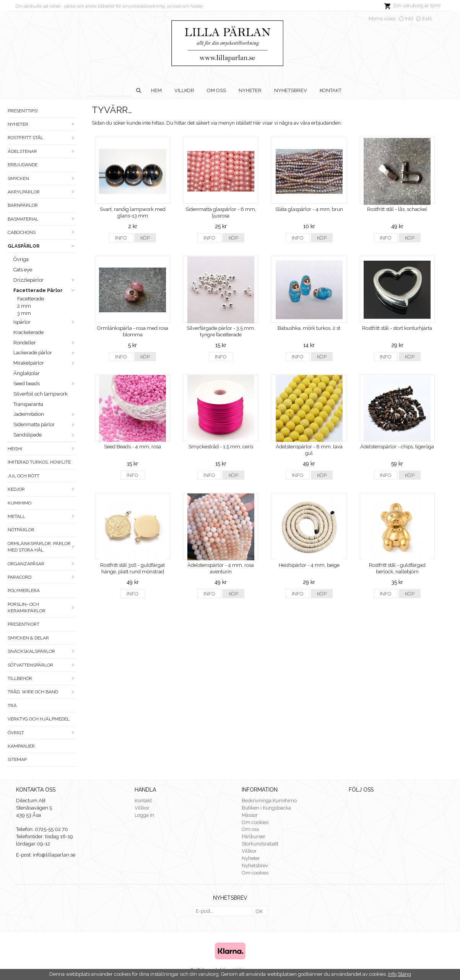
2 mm (24, 306)
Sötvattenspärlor (42, 665)
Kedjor (42, 489)
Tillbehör (42, 678)
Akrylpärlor (42, 192)
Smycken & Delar (28, 638)
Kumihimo (20, 503)
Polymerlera (24, 591)
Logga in (144, 815)
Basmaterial (42, 219)
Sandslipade (45, 435)
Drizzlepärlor (45, 280)
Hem (156, 90)
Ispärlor (45, 322)
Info (121, 238)
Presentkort (24, 624)
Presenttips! (23, 111)
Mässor (250, 815)
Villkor (184, 90)
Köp (145, 238)
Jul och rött (24, 476)
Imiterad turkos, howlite (39, 462)
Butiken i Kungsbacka (266, 808)
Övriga (21, 259)
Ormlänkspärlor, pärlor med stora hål (42, 547)
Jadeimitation (45, 414)
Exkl (427, 19)
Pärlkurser (254, 836)
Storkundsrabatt (260, 844)
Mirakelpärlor (45, 363)
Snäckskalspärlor (42, 651)
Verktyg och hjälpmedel (39, 719)
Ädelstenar (42, 151)
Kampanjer (21, 746)
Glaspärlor (42, 246)
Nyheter (250, 90)
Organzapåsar (42, 564)
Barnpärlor (23, 205)
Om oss (216, 90)
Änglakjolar (27, 373)
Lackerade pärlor (45, 353)
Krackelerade (28, 332)
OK (259, 911)
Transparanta (28, 404)
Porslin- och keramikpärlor (42, 608)
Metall (42, 516)
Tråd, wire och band (42, 692)
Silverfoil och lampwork (41, 394)
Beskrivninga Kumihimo (269, 801)
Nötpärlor (21, 530)
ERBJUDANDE (23, 165)
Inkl (409, 19)
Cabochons (42, 232)
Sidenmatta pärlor (45, 424)
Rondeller (45, 343)
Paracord (42, 577)
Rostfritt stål (42, 138)
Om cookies (255, 822)
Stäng (404, 974)
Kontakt (331, 90)
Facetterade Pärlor (45, 290)
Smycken (42, 178)
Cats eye (23, 270)
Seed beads (45, 384)
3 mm (24, 313)
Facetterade (31, 299)
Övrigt (42, 733)
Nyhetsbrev (291, 90)
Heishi (42, 449)
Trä (12, 706)
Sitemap (17, 759)
